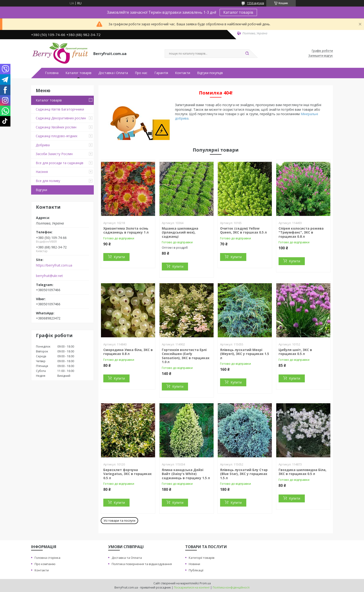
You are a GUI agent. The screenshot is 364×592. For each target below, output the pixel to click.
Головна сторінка (47, 558)
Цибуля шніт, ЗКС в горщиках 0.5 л (295, 352)
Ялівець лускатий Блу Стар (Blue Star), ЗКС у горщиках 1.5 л (244, 474)
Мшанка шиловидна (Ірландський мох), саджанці (180, 232)
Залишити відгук (321, 56)
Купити (119, 257)
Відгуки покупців (210, 73)
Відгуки (41, 190)
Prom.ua (205, 583)
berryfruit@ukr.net (49, 276)
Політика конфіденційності (231, 587)
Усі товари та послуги (119, 520)
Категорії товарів (202, 558)
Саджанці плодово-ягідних (57, 136)
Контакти (183, 73)
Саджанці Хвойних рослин (56, 127)
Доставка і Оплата (113, 73)
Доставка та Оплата (127, 558)
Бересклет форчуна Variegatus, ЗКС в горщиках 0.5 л (127, 474)
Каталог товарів (238, 12)
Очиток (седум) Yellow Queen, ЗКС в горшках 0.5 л (243, 230)
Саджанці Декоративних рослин (61, 118)
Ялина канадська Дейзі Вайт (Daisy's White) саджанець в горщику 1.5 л (186, 474)
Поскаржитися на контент (192, 587)
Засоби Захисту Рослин (54, 154)
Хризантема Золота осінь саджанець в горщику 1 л (126, 230)
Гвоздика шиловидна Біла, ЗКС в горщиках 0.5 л (302, 472)
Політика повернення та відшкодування (142, 564)
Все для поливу (48, 181)
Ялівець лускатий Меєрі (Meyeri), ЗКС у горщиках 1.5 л (245, 354)
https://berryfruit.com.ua (54, 265)
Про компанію (45, 564)
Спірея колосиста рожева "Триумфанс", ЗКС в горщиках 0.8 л (301, 232)
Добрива (43, 145)
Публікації (196, 570)
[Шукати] (247, 54)
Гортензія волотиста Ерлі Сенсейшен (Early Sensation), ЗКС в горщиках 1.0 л (186, 356)
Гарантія (161, 73)
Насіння (42, 172)
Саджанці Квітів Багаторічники (60, 109)
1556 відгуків (255, 3)
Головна (52, 73)
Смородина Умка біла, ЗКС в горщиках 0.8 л (128, 352)
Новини (194, 564)
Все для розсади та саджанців (60, 163)
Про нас (141, 73)
